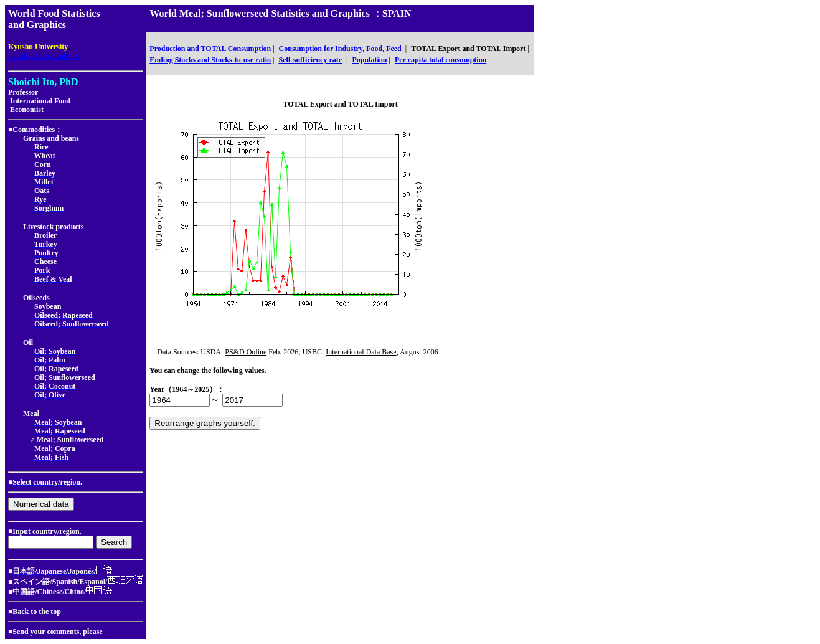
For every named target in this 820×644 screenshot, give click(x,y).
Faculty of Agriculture (44, 56)
